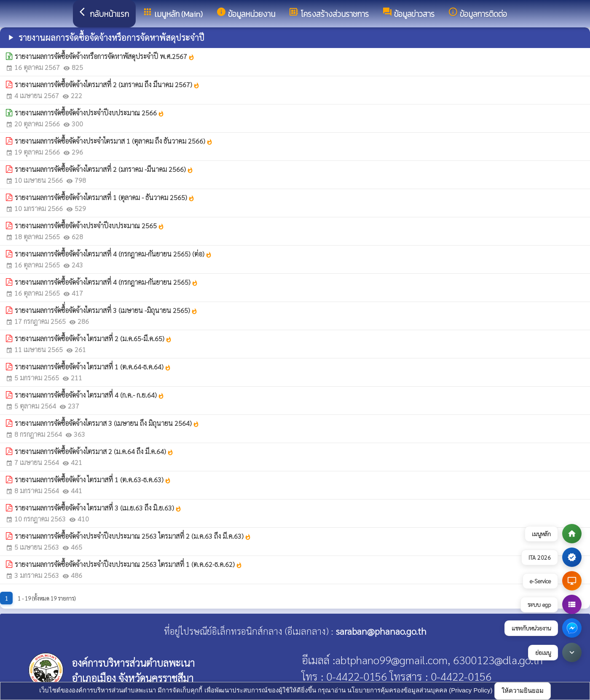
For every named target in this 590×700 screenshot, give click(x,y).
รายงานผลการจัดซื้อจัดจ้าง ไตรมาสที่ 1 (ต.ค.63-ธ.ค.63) (93, 480)
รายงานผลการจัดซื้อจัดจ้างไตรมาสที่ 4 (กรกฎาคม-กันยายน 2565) (106, 282)
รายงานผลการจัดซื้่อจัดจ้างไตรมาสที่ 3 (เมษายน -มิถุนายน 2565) (106, 310)
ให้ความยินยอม (523, 691)
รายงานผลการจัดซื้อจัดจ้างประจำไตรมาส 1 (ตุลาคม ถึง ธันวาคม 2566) (114, 141)
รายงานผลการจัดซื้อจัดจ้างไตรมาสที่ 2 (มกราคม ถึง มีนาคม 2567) (107, 84)
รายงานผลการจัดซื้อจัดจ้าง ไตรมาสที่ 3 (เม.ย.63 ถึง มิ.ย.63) (98, 508)
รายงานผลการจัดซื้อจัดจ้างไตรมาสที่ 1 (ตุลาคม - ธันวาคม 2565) (105, 197)
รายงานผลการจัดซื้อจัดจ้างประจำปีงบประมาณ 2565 (90, 226)
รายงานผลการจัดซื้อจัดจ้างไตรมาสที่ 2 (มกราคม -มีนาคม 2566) (104, 169)
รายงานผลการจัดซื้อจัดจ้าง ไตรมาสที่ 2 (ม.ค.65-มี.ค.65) (93, 338)
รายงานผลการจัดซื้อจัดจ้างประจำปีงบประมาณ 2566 (90, 113)
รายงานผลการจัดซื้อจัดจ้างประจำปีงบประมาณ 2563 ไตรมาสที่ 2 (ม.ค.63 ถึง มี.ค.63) (133, 536)
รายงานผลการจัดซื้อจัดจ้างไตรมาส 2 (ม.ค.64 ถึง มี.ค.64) (94, 451)
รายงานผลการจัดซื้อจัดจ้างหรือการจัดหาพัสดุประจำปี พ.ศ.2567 (105, 56)
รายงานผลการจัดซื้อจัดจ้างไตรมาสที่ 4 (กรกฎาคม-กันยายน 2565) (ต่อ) (113, 254)
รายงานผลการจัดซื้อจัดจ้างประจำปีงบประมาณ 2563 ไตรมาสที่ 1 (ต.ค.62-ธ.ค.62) (129, 564)
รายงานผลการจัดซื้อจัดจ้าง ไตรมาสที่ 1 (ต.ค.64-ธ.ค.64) (93, 367)
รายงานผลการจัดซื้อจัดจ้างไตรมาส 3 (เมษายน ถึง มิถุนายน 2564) (107, 423)
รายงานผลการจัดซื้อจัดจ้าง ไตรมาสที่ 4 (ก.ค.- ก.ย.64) (90, 395)
